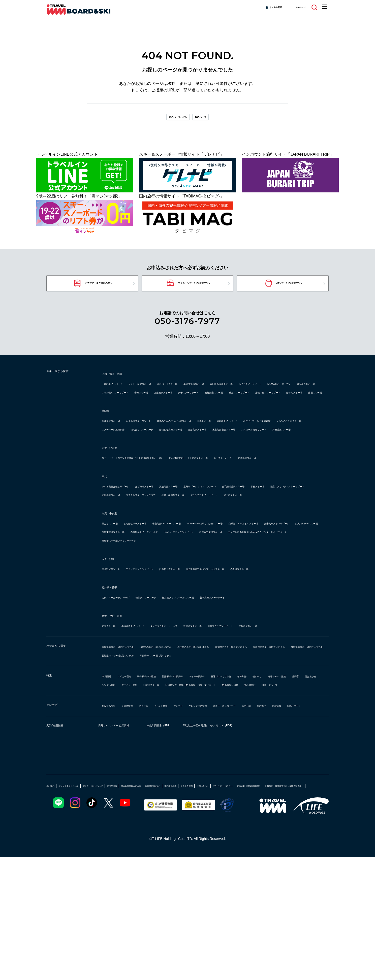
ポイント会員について (82, 899)
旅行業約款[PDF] (217, 899)
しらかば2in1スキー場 (156, 585)
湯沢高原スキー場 (212, 402)
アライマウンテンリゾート (164, 639)
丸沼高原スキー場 (211, 465)
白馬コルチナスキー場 (231, 593)
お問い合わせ (296, 899)
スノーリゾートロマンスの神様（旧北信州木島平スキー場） (156, 502)
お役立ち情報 (114, 810)
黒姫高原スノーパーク (152, 704)
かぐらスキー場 (116, 419)
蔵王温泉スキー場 (277, 556)
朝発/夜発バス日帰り (213, 772)
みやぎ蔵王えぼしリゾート (126, 539)
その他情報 (142, 810)
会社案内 (53, 899)
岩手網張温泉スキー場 (122, 548)
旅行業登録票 (245, 899)
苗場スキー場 (148, 419)
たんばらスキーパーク (122, 465)
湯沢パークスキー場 (209, 394)
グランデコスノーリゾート (231, 556)
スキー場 (110, 818)
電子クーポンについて (121, 899)
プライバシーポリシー (64, 908)
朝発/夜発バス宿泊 (172, 772)
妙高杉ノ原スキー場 (213, 639)
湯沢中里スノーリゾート (285, 411)
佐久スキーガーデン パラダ (127, 676)
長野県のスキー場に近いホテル (130, 751)
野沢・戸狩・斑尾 (120, 694)
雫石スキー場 (160, 548)
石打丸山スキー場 (199, 411)
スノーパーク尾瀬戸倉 (269, 457)
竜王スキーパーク (118, 511)
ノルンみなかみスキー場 (221, 457)
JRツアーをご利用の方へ (290, 291)
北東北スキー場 (307, 780)
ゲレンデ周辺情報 (249, 810)
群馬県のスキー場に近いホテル (255, 742)
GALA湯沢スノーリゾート (258, 402)
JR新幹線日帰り (212, 789)
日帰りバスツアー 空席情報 (121, 840)
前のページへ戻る (171, 120)
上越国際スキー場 (118, 411)
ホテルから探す (64, 734)
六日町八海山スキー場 (295, 394)
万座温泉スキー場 (168, 474)
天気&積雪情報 (61, 840)
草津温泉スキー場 (118, 448)
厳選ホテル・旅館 (162, 780)
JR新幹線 (110, 772)
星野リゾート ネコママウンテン (262, 539)
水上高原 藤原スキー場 (254, 465)
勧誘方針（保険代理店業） (107, 908)
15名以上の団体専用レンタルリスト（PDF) (255, 840)
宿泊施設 (132, 818)
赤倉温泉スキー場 (118, 647)
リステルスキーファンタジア (128, 556)
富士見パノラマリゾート (182, 593)
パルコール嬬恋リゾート (124, 474)
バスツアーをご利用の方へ (98, 291)
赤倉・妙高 (113, 629)
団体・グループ (273, 789)
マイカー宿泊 (137, 772)
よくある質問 (264, 7)
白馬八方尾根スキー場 (235, 602)
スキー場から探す (67, 383)
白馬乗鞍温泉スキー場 (277, 593)
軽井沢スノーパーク (175, 676)
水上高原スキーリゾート (162, 448)
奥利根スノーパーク (120, 457)
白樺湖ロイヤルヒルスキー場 (128, 593)
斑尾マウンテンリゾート (293, 704)
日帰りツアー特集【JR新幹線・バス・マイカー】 (147, 789)
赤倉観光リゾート (118, 639)
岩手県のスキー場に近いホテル (255, 734)
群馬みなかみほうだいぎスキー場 (221, 448)
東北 (106, 529)
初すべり (132, 780)
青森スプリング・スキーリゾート (209, 548)
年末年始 (110, 780)
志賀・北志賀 (115, 492)
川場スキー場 (269, 448)
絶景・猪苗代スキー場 (180, 556)
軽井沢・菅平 (115, 666)
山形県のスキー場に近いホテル (193, 734)
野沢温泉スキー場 (249, 704)
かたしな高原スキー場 (168, 465)
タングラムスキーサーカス (203, 704)
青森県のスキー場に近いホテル (193, 751)
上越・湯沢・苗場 (120, 384)
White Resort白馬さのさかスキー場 (271, 585)
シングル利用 (241, 780)
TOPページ (211, 120)
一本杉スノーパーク (120, 394)
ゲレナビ (56, 810)
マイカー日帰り (252, 772)
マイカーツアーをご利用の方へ (194, 291)
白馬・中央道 (115, 575)
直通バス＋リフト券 (290, 772)
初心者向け (243, 789)
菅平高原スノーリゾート (284, 676)
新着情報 (154, 818)
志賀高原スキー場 (156, 511)
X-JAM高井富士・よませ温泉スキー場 (251, 502)
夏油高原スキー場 (211, 539)
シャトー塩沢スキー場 (164, 394)
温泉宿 (191, 780)
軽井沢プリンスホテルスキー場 (228, 676)
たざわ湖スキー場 (172, 539)
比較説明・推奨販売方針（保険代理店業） (166, 908)
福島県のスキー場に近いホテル (193, 742)
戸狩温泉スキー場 (118, 713)
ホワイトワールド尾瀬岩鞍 (168, 457)
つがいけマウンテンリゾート (182, 602)
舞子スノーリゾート (158, 411)
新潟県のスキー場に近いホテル (130, 742)
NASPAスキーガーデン (169, 402)
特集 (51, 772)
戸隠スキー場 (114, 704)
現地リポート (180, 818)
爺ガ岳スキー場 (116, 585)
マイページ (297, 7)
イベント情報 (193, 810)
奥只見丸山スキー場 (251, 394)
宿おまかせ (213, 780)
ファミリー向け (273, 780)
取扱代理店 (152, 899)
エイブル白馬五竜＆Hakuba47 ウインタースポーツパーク (154, 610)
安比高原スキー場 (261, 548)
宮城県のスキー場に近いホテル (130, 734)
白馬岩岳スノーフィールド (126, 602)
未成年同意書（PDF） (180, 840)
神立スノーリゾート (239, 411)
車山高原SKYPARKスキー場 (207, 585)
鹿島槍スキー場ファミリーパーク (242, 610)
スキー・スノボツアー (291, 810)
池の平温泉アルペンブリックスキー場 (271, 639)
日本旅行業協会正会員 (182, 899)
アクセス (166, 810)
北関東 (109, 438)
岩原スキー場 (299, 402)
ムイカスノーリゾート (122, 402)
